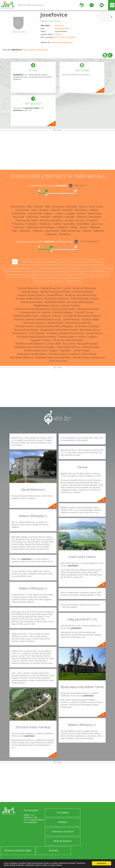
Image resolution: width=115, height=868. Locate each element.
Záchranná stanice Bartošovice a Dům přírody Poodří (45, 309)
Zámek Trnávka (71, 305)
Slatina (57, 224)
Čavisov (83, 206)
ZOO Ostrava (37, 333)
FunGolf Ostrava (84, 312)
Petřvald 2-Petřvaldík (89, 217)
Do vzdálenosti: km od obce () (44, 241)
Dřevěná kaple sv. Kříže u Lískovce (77, 337)
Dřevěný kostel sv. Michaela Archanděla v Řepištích (44, 326)
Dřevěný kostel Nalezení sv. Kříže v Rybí (38, 344)
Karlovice (68, 210)
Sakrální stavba (74, 281)
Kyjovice (48, 213)
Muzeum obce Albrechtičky (81, 295)
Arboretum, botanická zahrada (50, 268)
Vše (15, 262)
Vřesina (87, 231)
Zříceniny (107, 268)
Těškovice (95, 227)
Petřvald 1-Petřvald (63, 217)
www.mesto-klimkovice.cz (62, 42)
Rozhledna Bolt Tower (26, 316)
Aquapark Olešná (41, 340)
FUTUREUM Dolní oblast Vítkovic (82, 316)
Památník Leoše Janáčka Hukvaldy (36, 337)
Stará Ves (97, 224)
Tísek (14, 231)
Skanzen (98, 262)
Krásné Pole (19, 213)
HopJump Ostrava (51, 316)
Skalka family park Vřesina (55, 292)
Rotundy (37, 275)
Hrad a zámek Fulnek (26, 330)
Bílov (30, 206)
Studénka (63, 227)
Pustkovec (32, 224)
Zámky (96, 268)
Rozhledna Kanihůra (57, 299)
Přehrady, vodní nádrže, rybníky (18, 268)
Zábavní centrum (55, 281)
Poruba (69, 220)
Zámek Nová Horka (31, 302)
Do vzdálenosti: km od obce (48, 185)
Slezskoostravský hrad (78, 323)
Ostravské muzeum (34, 323)
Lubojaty (70, 213)
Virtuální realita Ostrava (29, 299)
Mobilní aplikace (63, 841)
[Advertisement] (57, 151)
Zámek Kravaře (90, 347)
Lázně (60, 275)
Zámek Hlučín (55, 323)
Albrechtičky (18, 206)
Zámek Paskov (71, 319)
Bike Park (89, 275)
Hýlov (25, 50)
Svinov (74, 227)
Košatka (94, 210)
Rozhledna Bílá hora (22, 357)
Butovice (72, 206)
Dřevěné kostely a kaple (18, 275)
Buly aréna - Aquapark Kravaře (80, 344)
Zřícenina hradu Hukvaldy (68, 340)
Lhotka (59, 213)
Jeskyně (49, 275)
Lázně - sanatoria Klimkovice (80, 288)
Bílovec (39, 206)
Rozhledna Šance (90, 330)
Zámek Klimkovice (28, 288)
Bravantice (59, 206)
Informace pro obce (63, 831)
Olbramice (32, 217)
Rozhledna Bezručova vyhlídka (53, 357)
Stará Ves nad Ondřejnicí (41, 227)
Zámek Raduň (94, 333)
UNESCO (65, 262)
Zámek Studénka (83, 292)
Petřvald (45, 217)
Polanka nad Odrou (27, 220)
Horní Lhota (22, 210)
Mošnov (81, 213)
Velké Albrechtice (71, 231)
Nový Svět (19, 217)
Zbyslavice (65, 234)
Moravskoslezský (62, 28)
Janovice (44, 210)
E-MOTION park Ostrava (84, 299)
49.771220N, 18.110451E (65, 37)
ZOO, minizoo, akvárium (32, 262)
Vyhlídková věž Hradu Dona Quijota (34, 347)
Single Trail (103, 275)
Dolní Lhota (96, 206)
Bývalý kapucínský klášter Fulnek (59, 330)
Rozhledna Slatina (55, 302)
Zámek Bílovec (55, 295)
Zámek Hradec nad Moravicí (89, 357)
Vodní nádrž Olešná (68, 347)
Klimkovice (59, 25)
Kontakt (54, 850)
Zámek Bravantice (51, 288)
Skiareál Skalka (30, 292)
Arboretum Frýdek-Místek (32, 354)
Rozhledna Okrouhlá (87, 326)
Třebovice (25, 231)
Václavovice (43, 50)
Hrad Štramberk (58, 361)
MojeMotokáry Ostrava (47, 305)
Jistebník (56, 210)
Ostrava (58, 34)
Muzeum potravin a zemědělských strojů (38, 319)
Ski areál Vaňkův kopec (80, 302)
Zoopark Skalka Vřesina (31, 295)
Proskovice (92, 220)
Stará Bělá (69, 224)
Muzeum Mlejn (91, 319)
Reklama (63, 822)
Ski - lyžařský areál (81, 262)
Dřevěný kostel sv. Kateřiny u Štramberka (73, 354)
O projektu (63, 812)
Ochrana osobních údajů (18, 850)
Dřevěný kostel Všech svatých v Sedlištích (47, 350)
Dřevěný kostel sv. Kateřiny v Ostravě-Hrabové (46, 312)
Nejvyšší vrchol (74, 275)
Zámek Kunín (19, 333)
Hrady (85, 268)
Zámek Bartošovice (88, 309)
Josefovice (54, 15)
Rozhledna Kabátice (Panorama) (65, 333)
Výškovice (99, 231)
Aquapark (52, 262)
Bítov (48, 206)
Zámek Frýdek (81, 350)
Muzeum (39, 281)
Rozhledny (73, 268)
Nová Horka (95, 213)
